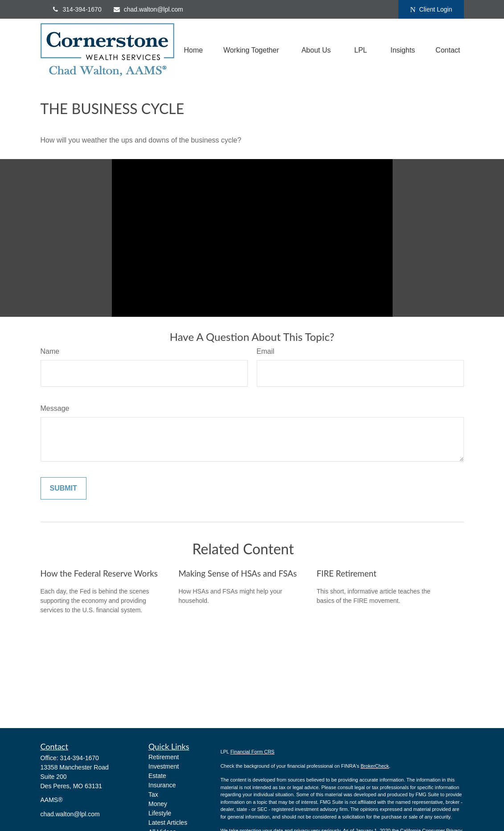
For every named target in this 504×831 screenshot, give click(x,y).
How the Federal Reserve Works (99, 573)
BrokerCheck (375, 766)
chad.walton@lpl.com (148, 9)
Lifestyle (160, 813)
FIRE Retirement (347, 573)
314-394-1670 (77, 9)
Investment (164, 766)
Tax (153, 794)
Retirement (164, 757)
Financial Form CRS (252, 752)
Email (266, 351)
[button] (193, 51)
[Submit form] (64, 488)
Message (55, 408)
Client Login (431, 10)
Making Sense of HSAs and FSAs (238, 573)
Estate (157, 776)
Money (158, 804)
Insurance (162, 785)
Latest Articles (168, 823)
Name (50, 351)
